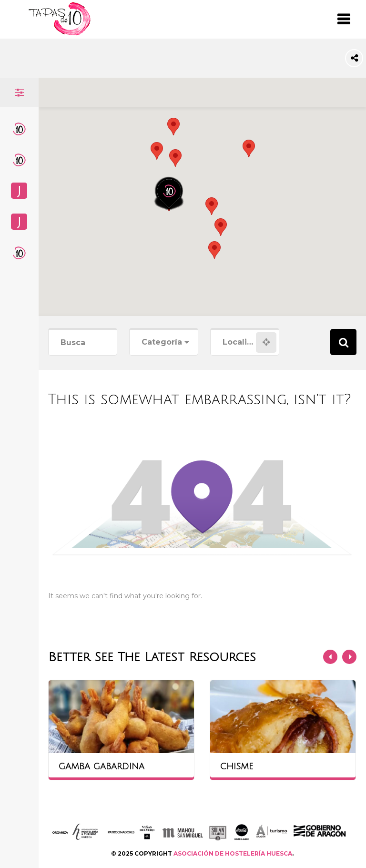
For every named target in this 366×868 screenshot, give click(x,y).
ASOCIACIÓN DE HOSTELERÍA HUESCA (233, 853)
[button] (175, 158)
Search (343, 342)
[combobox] (164, 342)
